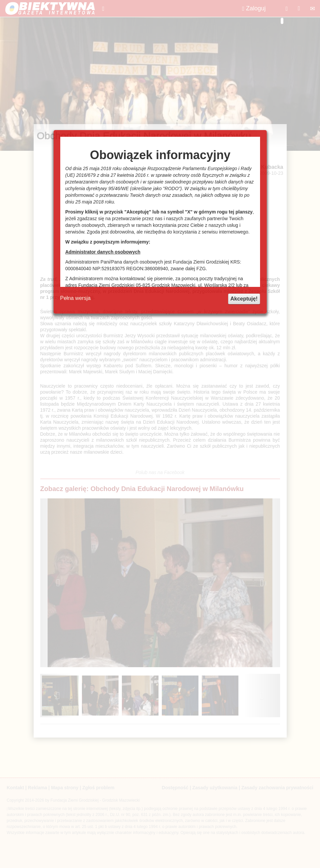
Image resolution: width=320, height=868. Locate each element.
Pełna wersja (76, 298)
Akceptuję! (244, 299)
